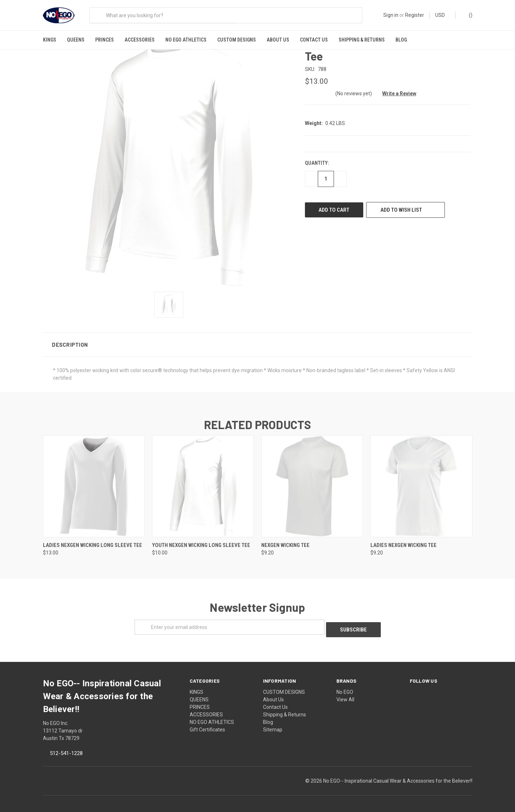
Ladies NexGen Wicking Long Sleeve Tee (93, 542)
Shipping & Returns (362, 40)
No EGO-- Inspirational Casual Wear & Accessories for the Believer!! (398, 775)
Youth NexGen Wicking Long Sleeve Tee (201, 542)
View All (345, 694)
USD (443, 15)
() (467, 15)
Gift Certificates (207, 724)
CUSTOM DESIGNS (237, 40)
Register (415, 15)
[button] (258, 341)
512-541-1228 (66, 748)
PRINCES (105, 40)
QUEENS (76, 40)
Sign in (391, 15)
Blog (401, 40)
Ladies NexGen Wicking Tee (404, 542)
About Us (278, 40)
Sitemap (273, 724)
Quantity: (317, 160)
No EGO (345, 686)
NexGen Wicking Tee (285, 542)
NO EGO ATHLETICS (186, 40)
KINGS (50, 40)
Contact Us (314, 40)
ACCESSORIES (140, 40)
